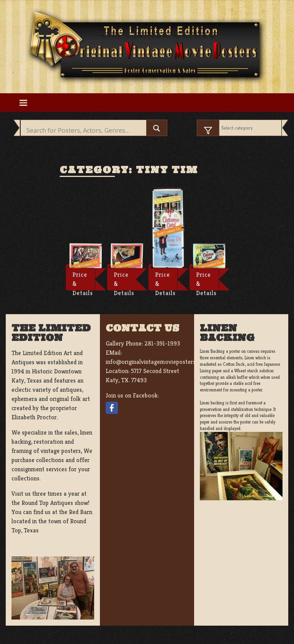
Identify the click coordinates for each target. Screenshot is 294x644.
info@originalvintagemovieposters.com (157, 362)
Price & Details (83, 281)
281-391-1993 (162, 343)
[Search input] (85, 130)
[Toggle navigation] (23, 102)
